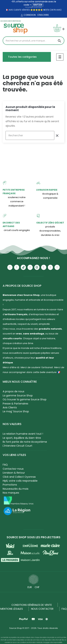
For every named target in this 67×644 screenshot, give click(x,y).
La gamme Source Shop (18, 396)
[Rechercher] (30, 135)
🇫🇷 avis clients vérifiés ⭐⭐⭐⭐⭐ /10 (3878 (31, 10)
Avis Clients (10, 407)
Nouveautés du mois (16, 489)
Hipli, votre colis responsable (20, 481)
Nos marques (11, 493)
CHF (37, 587)
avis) (59, 10)
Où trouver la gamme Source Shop (25, 399)
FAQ (5, 465)
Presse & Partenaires (15, 404)
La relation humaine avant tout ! (23, 434)
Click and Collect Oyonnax (19, 477)
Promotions (10, 485)
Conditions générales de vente (32, 605)
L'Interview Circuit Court (18, 446)
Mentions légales (12, 609)
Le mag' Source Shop (16, 411)
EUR (30, 587)
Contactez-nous (13, 469)
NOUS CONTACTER (42, 609)
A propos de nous (13, 391)
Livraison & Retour (14, 473)
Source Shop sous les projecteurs (33, 537)
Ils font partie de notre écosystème (25, 442)
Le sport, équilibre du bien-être (22, 438)
